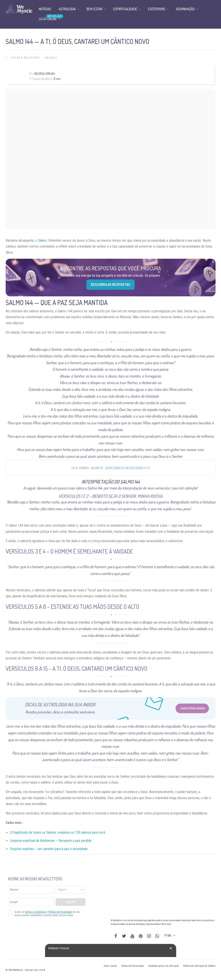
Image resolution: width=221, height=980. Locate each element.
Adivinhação (185, 9)
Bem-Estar (95, 9)
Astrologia (67, 9)
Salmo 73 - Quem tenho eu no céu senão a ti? (120, 468)
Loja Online (48, 19)
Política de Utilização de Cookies (199, 966)
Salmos (51, 58)
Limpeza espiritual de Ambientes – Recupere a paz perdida (51, 841)
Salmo (42, 240)
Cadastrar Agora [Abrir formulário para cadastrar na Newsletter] (192, 708)
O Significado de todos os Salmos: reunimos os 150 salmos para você (58, 832)
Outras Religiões (25, 58)
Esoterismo (157, 9)
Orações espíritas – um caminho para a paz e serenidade (49, 849)
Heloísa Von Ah (44, 74)
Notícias (45, 9)
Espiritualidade (125, 9)
